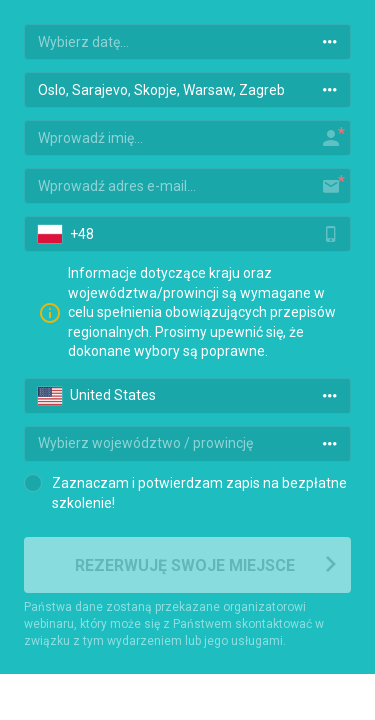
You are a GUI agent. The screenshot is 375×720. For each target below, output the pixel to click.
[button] (47, 234)
